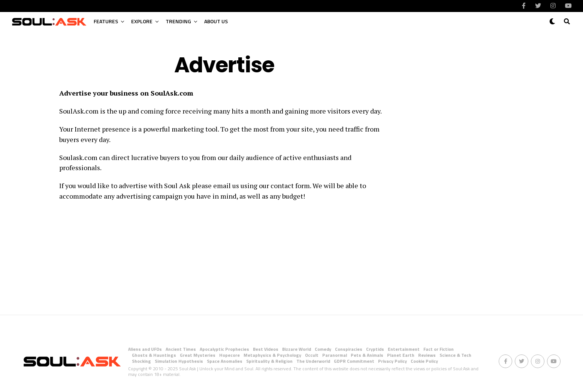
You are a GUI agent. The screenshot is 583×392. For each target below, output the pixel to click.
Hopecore (229, 355)
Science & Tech (455, 355)
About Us (216, 21)
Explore (142, 21)
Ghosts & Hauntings (154, 355)
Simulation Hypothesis (179, 361)
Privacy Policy (392, 361)
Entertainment (404, 349)
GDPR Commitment (354, 361)
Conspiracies (349, 349)
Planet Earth (401, 355)
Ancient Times (181, 349)
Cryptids (375, 349)
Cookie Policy (424, 361)
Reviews (427, 355)
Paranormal (335, 355)
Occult (312, 355)
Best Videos (266, 349)
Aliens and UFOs (145, 349)
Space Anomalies (225, 361)
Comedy (323, 349)
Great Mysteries (198, 355)
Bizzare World (297, 349)
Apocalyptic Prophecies (224, 349)
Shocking (141, 361)
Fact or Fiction (439, 349)
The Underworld (313, 361)
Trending (178, 21)
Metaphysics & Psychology (272, 355)
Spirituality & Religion (269, 361)
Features (106, 21)
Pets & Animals (367, 355)
